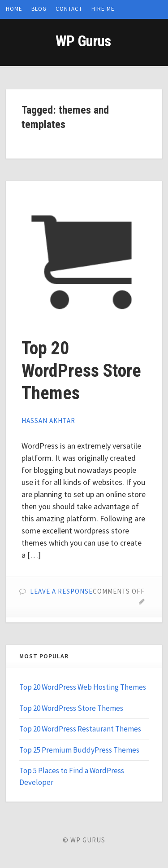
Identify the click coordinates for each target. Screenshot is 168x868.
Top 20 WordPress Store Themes (81, 371)
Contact (69, 9)
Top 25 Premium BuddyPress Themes (79, 750)
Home (14, 9)
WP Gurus (83, 41)
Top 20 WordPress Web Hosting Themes (83, 687)
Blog (39, 9)
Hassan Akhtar (48, 421)
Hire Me (103, 9)
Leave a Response (61, 591)
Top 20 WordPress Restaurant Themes (80, 729)
